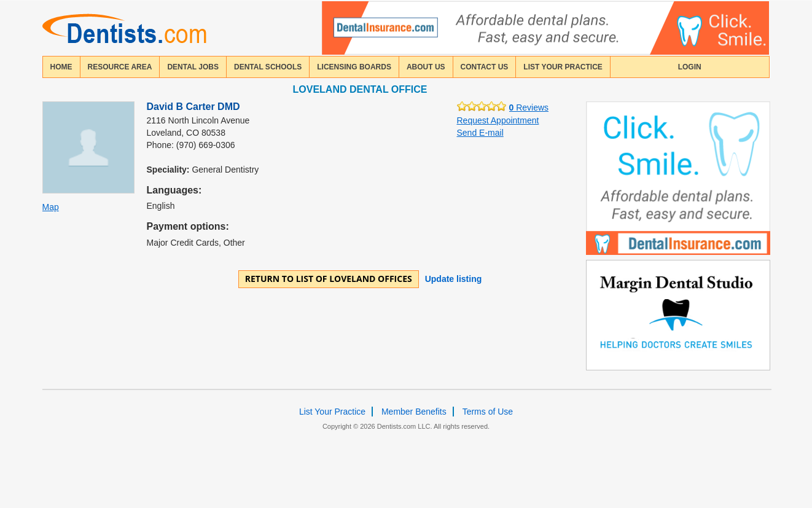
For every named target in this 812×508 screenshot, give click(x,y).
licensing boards (354, 67)
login (690, 67)
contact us (485, 67)
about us (426, 67)
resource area (120, 67)
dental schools (268, 67)
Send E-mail (480, 133)
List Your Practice (563, 67)
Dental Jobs (193, 67)
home (61, 67)
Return (329, 279)
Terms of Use (488, 412)
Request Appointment (498, 120)
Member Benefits (414, 412)
